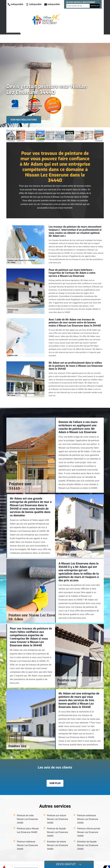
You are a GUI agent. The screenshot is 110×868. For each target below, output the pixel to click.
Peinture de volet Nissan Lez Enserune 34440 (27, 819)
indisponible (16, 4)
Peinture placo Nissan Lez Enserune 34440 (28, 830)
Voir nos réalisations (24, 120)
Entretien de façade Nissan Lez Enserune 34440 (88, 845)
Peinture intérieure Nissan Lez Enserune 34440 (27, 845)
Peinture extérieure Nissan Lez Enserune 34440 (88, 819)
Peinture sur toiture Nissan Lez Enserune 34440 (58, 819)
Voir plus (55, 783)
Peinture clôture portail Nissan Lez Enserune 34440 (89, 832)
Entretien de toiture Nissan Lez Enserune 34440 (58, 845)
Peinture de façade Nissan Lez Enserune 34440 (58, 832)
